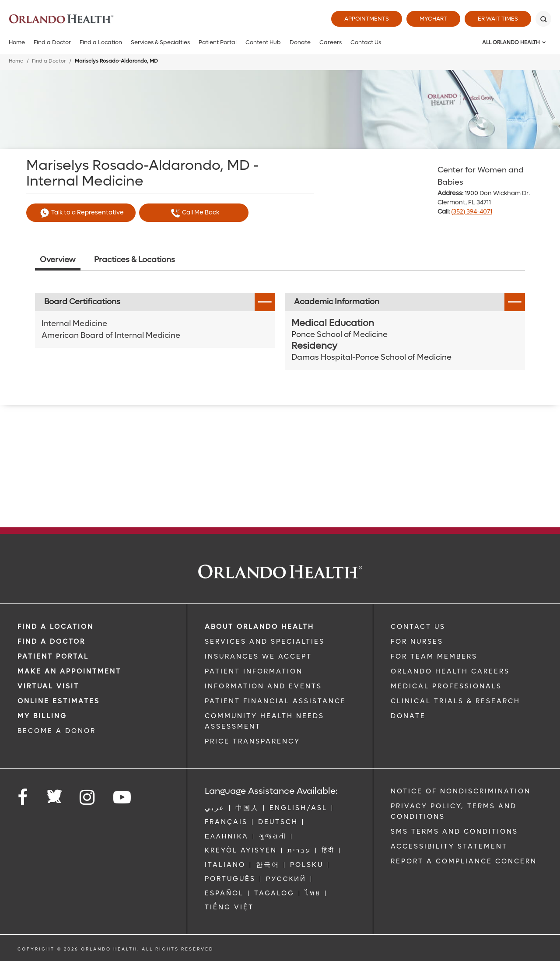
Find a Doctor (52, 42)
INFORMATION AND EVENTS (263, 686)
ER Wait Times (498, 19)
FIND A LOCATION (56, 627)
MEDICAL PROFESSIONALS (446, 686)
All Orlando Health (511, 42)
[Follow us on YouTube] (123, 798)
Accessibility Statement (449, 846)
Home (17, 42)
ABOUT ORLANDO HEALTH (259, 627)
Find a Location (101, 42)
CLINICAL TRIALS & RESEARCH (455, 701)
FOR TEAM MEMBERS (434, 656)
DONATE (408, 716)
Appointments (367, 19)
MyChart (433, 19)
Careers (331, 42)
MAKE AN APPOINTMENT (69, 671)
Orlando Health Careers (450, 671)
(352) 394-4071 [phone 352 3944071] (472, 212)
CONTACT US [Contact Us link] (418, 627)
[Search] (543, 19)
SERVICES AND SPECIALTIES (265, 642)
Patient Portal (218, 42)
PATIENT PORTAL (53, 656)
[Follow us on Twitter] (54, 794)
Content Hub (263, 42)
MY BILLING (42, 716)
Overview (58, 260)
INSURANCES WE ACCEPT (258, 656)
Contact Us (366, 42)
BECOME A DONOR (57, 731)
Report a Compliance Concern (464, 861)
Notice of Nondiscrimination (461, 791)
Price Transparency (252, 741)
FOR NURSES (417, 642)
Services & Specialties (160, 42)
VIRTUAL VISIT (48, 686)
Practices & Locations (135, 260)
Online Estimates (59, 701)
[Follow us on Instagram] (88, 798)
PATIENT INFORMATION (254, 671)
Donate (300, 42)
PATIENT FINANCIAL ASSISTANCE (275, 701)
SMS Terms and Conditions (454, 831)
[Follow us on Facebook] (23, 798)
